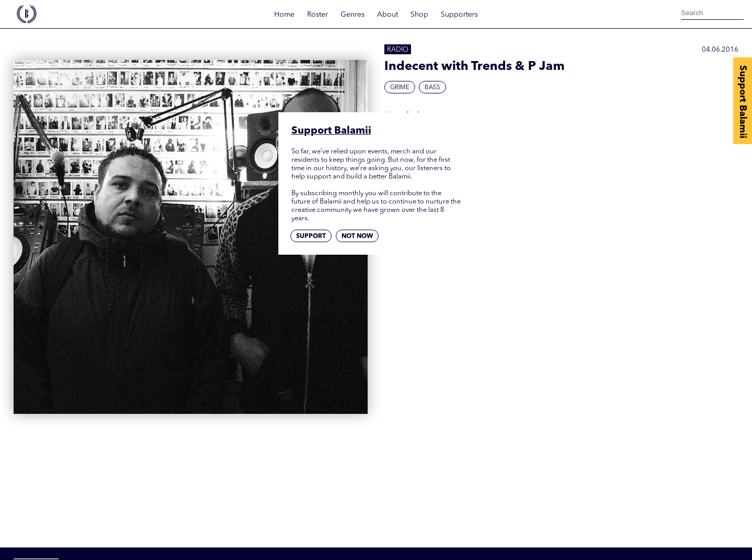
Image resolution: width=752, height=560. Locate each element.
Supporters (459, 15)
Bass (432, 88)
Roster (318, 15)
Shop (419, 15)
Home (284, 15)
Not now (357, 236)
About (387, 15)
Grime (400, 88)
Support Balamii (743, 102)
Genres (352, 15)
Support (311, 236)
